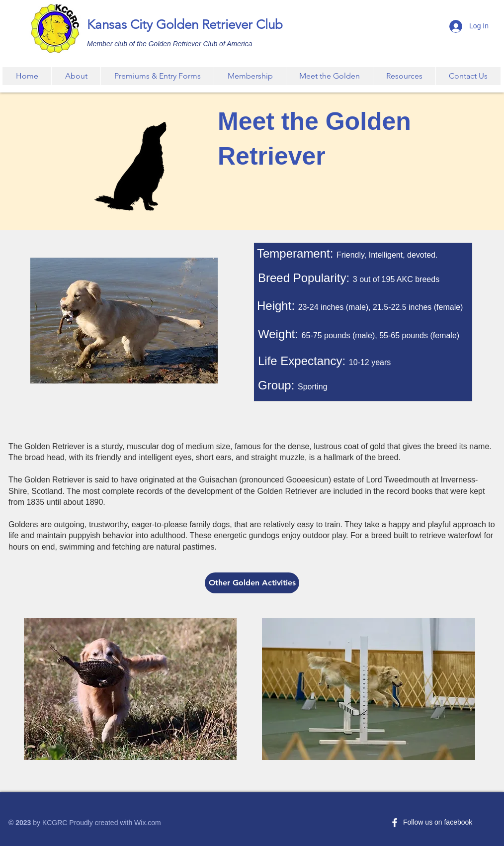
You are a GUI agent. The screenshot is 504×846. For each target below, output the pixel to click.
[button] (157, 76)
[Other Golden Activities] (252, 583)
